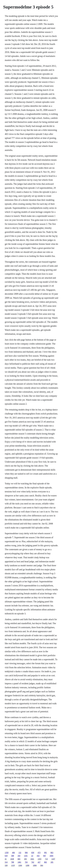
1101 (26, 856)
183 (25, 859)
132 (20, 853)
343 (19, 856)
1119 (13, 865)
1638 (12, 859)
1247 (53, 859)
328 (6, 865)
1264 (20, 865)
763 (26, 862)
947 (45, 856)
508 (13, 856)
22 (32, 856)
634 (6, 856)
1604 (51, 856)
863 (52, 853)
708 (13, 862)
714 (46, 859)
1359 (7, 853)
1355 (40, 859)
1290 (27, 865)
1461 (19, 862)
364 (42, 865)
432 (38, 856)
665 (19, 859)
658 (33, 853)
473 (39, 853)
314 (6, 862)
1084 (35, 865)
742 (33, 862)
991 (46, 853)
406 (13, 853)
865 (46, 862)
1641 (32, 859)
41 (6, 859)
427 (39, 862)
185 (52, 862)
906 (26, 853)
